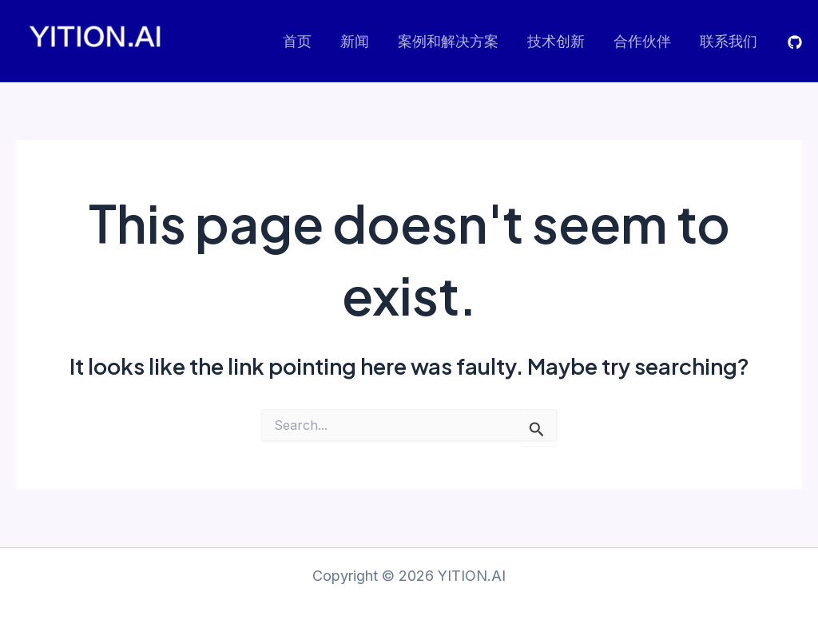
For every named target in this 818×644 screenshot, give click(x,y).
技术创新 (556, 41)
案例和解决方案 (448, 41)
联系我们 (729, 41)
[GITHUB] (795, 42)
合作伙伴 (642, 41)
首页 (297, 41)
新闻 (355, 41)
